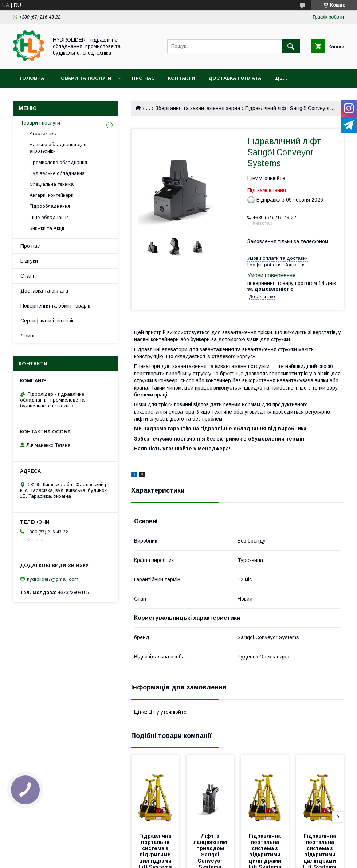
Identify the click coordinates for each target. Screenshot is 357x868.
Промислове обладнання (58, 162)
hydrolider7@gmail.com (53, 579)
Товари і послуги (40, 123)
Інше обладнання (49, 217)
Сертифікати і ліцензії (47, 321)
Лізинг (28, 336)
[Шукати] (291, 46)
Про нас (143, 78)
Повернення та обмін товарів (55, 306)
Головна (32, 78)
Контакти (182, 78)
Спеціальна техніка (52, 184)
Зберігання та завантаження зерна (198, 108)
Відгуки (29, 261)
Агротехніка (43, 134)
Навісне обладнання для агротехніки (58, 148)
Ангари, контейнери (52, 195)
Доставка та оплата (44, 291)
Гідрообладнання (50, 206)
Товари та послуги (84, 78)
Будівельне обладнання (57, 173)
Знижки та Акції (47, 228)
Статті (28, 276)
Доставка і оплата (235, 78)
